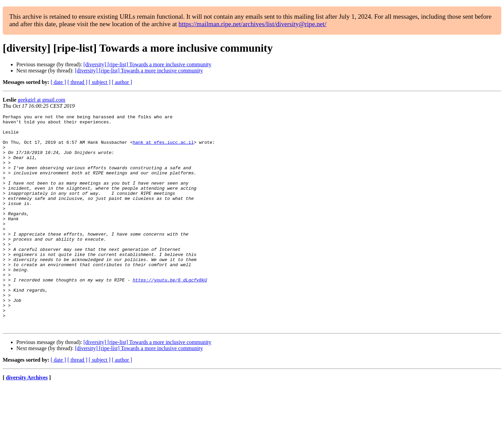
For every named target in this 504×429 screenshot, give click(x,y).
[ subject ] (100, 82)
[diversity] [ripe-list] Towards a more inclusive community (147, 64)
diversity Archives (27, 420)
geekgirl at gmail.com (41, 100)
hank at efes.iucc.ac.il (163, 148)
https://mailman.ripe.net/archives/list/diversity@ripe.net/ (253, 24)
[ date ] (58, 82)
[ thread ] (77, 82)
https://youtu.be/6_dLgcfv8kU (170, 313)
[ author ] (122, 82)
